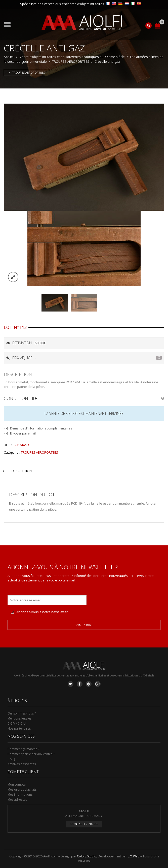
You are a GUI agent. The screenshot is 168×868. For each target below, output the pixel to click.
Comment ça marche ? (23, 749)
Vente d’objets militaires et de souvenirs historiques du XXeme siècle (72, 57)
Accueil (9, 57)
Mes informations (20, 795)
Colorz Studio (87, 856)
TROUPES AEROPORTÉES (71, 61)
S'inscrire (84, 625)
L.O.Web (134, 856)
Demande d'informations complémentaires (41, 428)
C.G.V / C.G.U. (17, 723)
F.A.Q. (12, 759)
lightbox (13, 277)
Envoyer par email (23, 433)
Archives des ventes (22, 764)
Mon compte (17, 784)
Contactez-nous (84, 824)
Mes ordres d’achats (22, 789)
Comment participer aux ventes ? (31, 754)
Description (22, 471)
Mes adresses (17, 800)
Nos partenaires (19, 728)
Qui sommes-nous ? (22, 713)
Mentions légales (19, 718)
